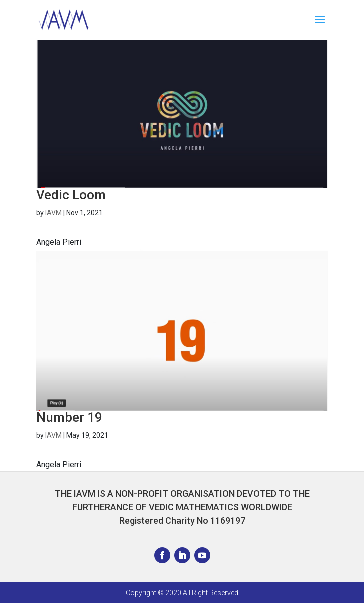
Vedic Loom (71, 195)
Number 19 (69, 417)
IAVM (54, 213)
